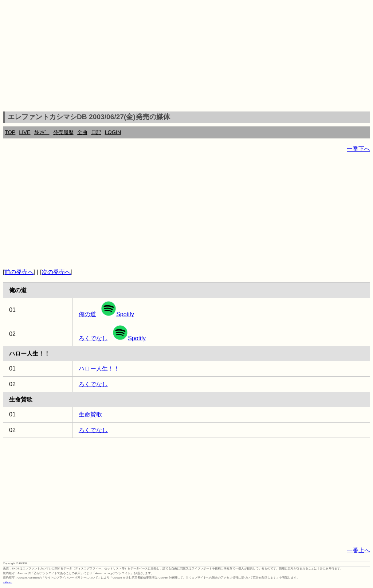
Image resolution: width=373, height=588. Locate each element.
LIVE (25, 132)
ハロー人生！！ (99, 369)
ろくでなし (93, 338)
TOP (10, 132)
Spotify (117, 314)
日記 (96, 132)
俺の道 (87, 314)
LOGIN (113, 132)
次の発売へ (56, 272)
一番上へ (358, 550)
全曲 (82, 132)
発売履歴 (63, 132)
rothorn (7, 582)
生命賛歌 (90, 414)
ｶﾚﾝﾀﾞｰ (42, 132)
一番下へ (358, 149)
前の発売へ (19, 272)
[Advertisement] (186, 57)
